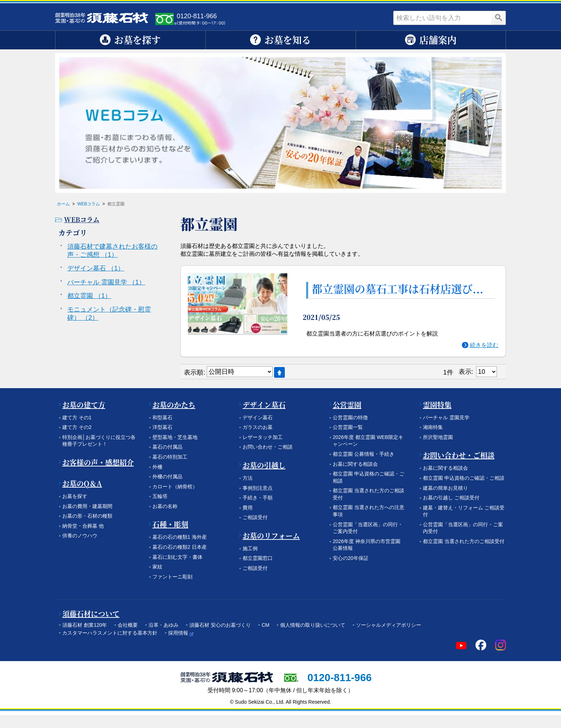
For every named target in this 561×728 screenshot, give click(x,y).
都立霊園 (89, 296)
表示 (465, 372)
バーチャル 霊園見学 (106, 282)
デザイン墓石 (96, 268)
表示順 (194, 372)
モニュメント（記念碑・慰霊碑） (109, 313)
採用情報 (178, 633)
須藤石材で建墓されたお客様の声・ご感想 (112, 250)
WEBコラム (89, 204)
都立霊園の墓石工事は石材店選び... (397, 289)
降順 (279, 372)
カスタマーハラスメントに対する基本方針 (110, 633)
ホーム (63, 204)
